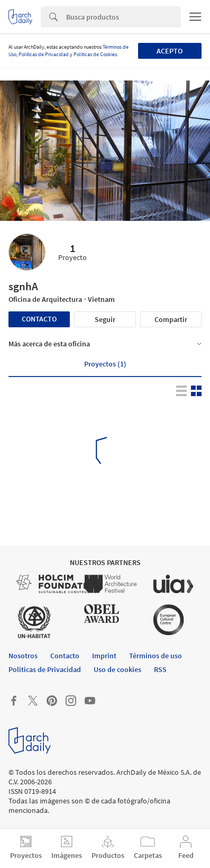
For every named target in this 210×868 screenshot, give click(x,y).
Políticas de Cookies (95, 54)
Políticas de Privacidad (44, 54)
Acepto (170, 51)
